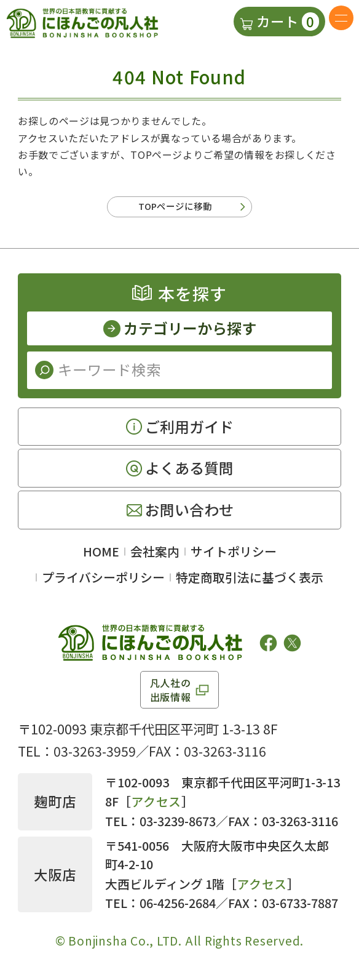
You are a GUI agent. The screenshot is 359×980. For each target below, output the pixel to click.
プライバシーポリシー (103, 581)
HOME (101, 556)
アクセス (156, 806)
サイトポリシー (234, 556)
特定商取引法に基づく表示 (250, 581)
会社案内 (155, 556)
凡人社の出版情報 (171, 694)
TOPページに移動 (175, 208)
